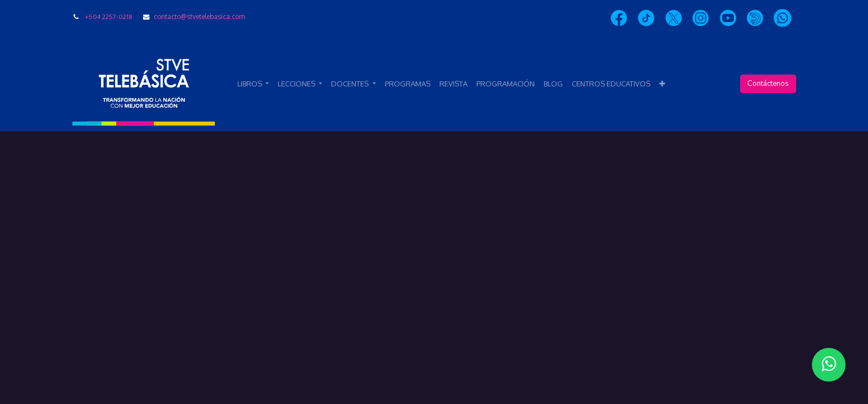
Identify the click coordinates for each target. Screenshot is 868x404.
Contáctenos (768, 84)
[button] (662, 84)
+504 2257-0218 (109, 17)
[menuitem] (408, 84)
